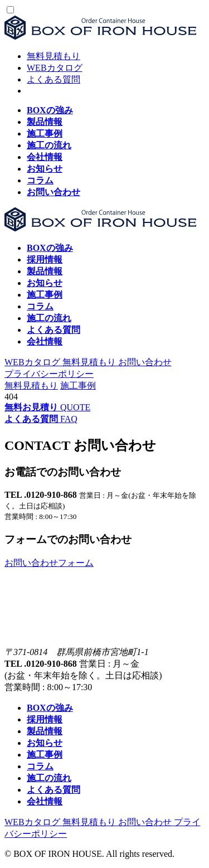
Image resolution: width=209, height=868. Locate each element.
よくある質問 (54, 79)
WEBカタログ (55, 68)
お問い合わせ (145, 362)
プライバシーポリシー (49, 374)
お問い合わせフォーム (49, 563)
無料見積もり (54, 56)
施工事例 (78, 385)
